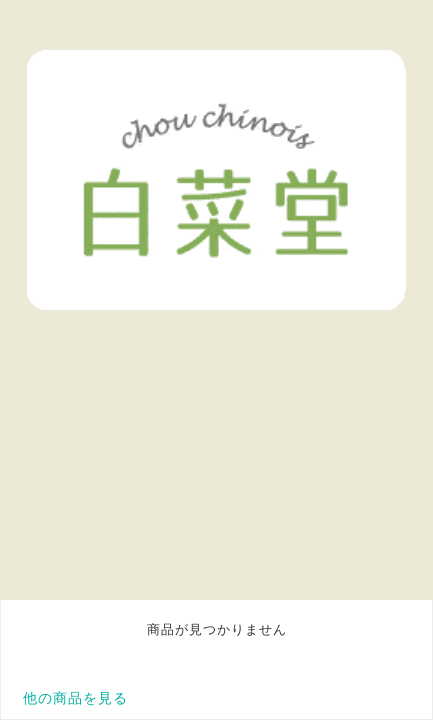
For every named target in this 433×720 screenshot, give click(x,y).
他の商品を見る (75, 698)
